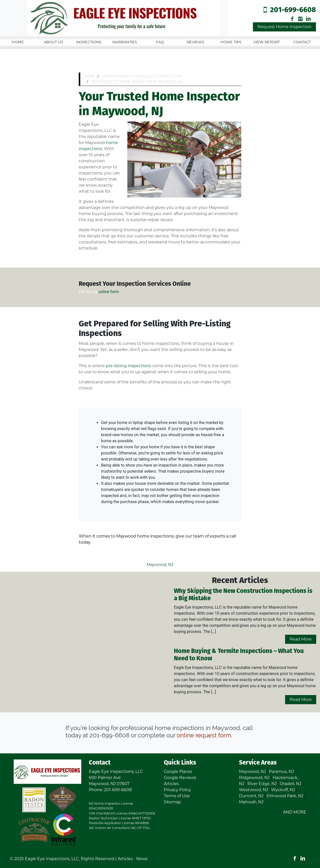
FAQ (160, 42)
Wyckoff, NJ (283, 790)
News (142, 859)
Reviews (196, 42)
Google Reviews (180, 778)
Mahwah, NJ (251, 802)
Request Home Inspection (284, 27)
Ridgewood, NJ (254, 778)
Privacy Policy (177, 790)
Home (18, 42)
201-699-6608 (293, 10)
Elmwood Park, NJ (285, 796)
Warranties (125, 42)
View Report (267, 42)
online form (109, 292)
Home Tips (231, 42)
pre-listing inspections (128, 366)
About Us (53, 42)
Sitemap (172, 802)
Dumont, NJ (251, 796)
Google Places (178, 772)
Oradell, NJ (291, 784)
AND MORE (295, 812)
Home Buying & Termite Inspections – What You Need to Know (239, 655)
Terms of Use (177, 796)
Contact (302, 42)
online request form (204, 735)
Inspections (89, 42)
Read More (301, 639)
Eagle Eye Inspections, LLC (52, 859)
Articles (171, 784)
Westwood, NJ (254, 790)
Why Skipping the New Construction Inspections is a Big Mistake (243, 595)
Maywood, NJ (160, 565)
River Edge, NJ (262, 784)
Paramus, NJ (281, 772)
